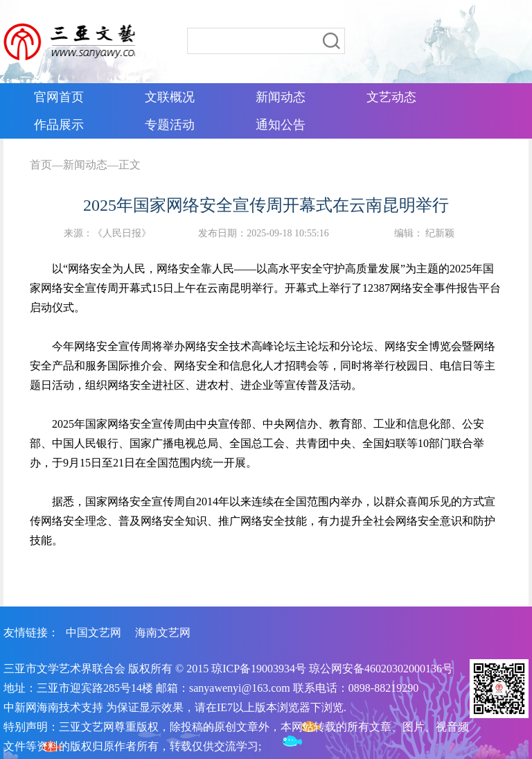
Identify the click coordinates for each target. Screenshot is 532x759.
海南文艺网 (163, 632)
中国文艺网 (94, 632)
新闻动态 (85, 165)
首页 (41, 165)
